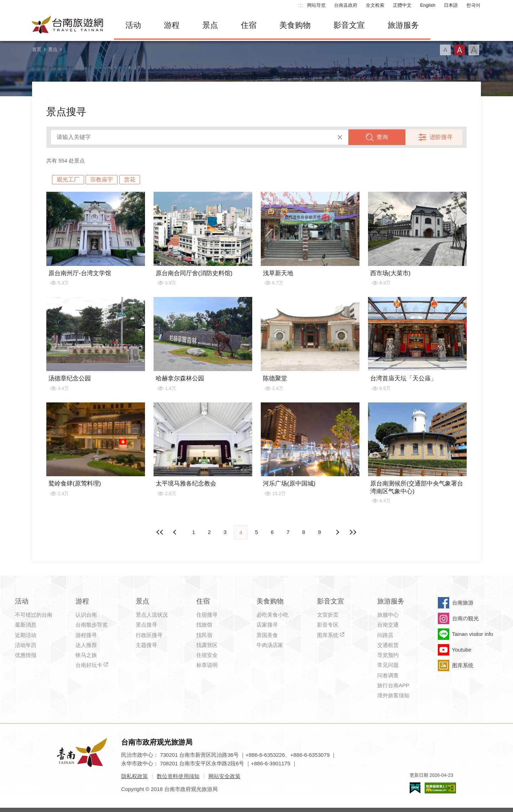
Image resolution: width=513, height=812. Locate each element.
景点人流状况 (152, 615)
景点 (210, 25)
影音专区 (328, 625)
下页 (176, 532)
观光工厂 (68, 179)
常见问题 (388, 665)
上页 (337, 532)
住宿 (249, 25)
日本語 (451, 5)
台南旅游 (463, 603)
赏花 (130, 179)
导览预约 (388, 655)
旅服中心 (388, 615)
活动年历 (26, 645)
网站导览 (316, 5)
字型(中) (460, 50)
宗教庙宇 (102, 179)
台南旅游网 (68, 25)
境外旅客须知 (393, 695)
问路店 (385, 635)
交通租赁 (388, 645)
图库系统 (328, 635)
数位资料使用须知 (178, 776)
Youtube (462, 650)
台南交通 (388, 625)
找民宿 (204, 635)
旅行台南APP (393, 685)
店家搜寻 (267, 625)
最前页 (160, 532)
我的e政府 (415, 788)
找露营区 (207, 645)
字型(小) (445, 50)
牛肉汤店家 (270, 645)
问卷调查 (388, 675)
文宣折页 (328, 615)
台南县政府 (346, 5)
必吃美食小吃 (273, 615)
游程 (172, 25)
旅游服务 (403, 25)
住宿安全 (207, 655)
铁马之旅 (86, 655)
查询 (382, 137)
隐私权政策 (134, 776)
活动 (133, 25)
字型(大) (474, 50)
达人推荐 (86, 645)
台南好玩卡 (89, 665)
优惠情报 (26, 655)
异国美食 (267, 635)
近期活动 (26, 635)
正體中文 (402, 5)
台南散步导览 (92, 625)
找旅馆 (204, 625)
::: (300, 5)
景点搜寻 (146, 625)
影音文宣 (349, 25)
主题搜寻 (146, 645)
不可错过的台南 (34, 615)
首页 (37, 49)
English (428, 5)
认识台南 (86, 615)
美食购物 (295, 25)
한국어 (473, 5)
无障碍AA (440, 788)
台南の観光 (465, 618)
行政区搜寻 (149, 635)
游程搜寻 (86, 635)
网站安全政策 (224, 776)
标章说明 (207, 665)
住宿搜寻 (207, 615)
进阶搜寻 (441, 137)
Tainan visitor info (473, 634)
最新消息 (26, 625)
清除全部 (340, 137)
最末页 (353, 532)
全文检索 (375, 5)
